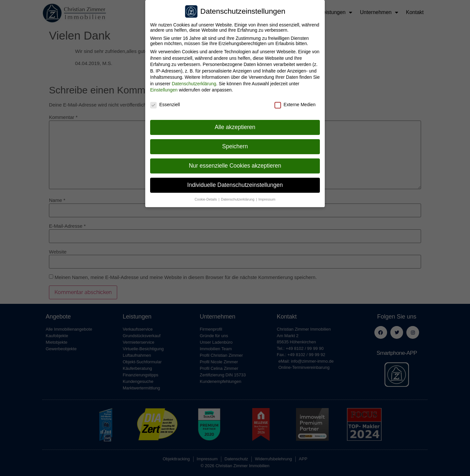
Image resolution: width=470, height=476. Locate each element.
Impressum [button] (267, 198)
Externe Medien (295, 103)
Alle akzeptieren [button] (235, 125)
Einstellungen (164, 89)
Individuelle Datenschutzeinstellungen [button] (235, 183)
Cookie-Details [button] (206, 198)
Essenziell (165, 103)
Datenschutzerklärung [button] (238, 198)
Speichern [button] (235, 145)
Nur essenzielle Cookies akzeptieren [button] (235, 164)
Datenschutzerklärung (194, 82)
